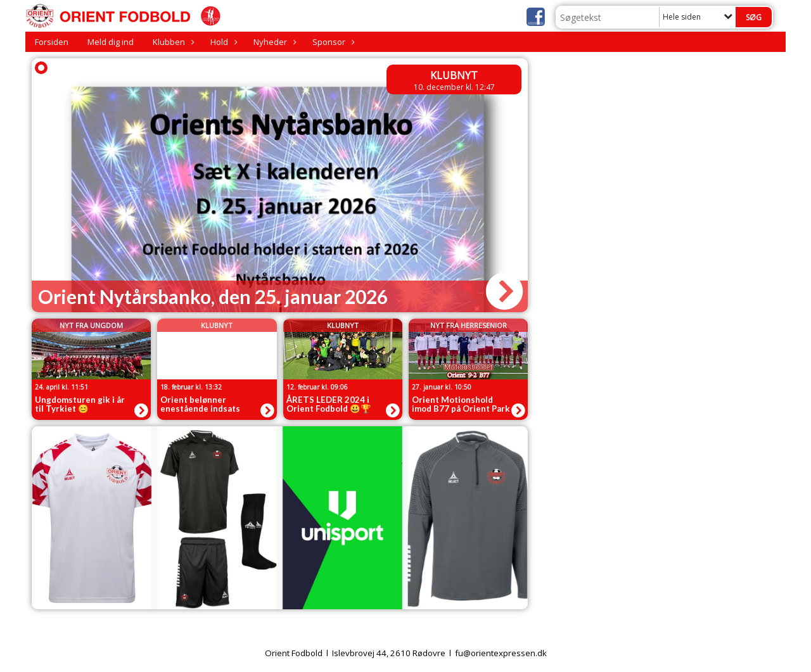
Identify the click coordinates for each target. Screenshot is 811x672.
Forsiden (52, 42)
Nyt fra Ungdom (91, 325)
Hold (222, 42)
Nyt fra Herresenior (469, 325)
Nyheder (273, 42)
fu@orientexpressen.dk (501, 653)
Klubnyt (454, 75)
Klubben (172, 42)
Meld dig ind (111, 42)
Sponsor (332, 42)
